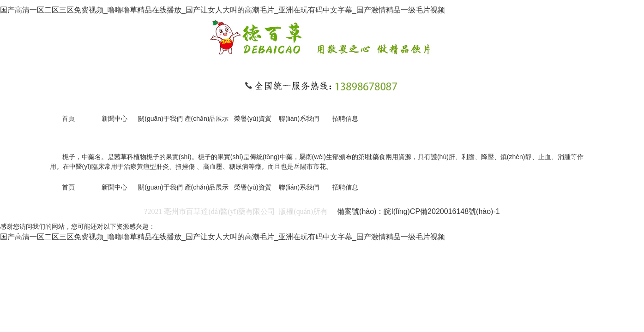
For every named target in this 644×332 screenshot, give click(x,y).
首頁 (68, 119)
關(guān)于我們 (160, 119)
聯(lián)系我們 (299, 119)
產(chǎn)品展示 (207, 119)
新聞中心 (114, 119)
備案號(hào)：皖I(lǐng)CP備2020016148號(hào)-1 (418, 211)
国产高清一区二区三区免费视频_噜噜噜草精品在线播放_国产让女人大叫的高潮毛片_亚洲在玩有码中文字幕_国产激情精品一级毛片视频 (223, 10)
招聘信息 (345, 119)
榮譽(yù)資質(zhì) (253, 122)
